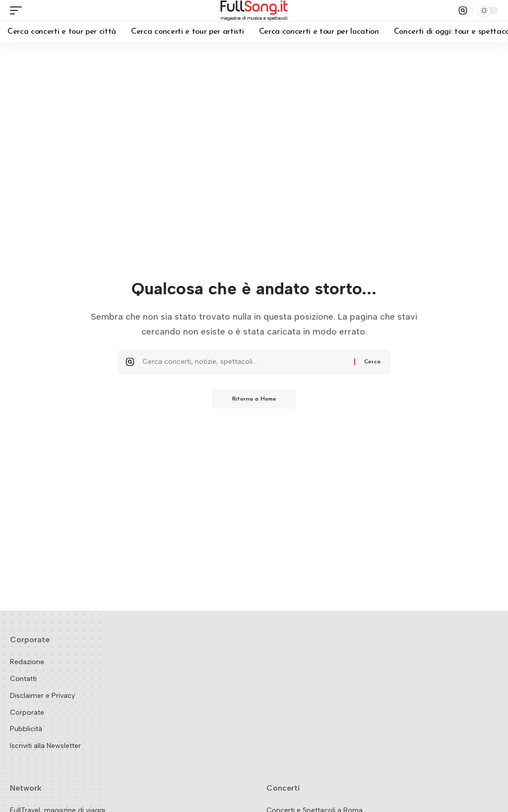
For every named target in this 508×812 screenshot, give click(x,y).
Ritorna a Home (254, 399)
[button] (18, 10)
